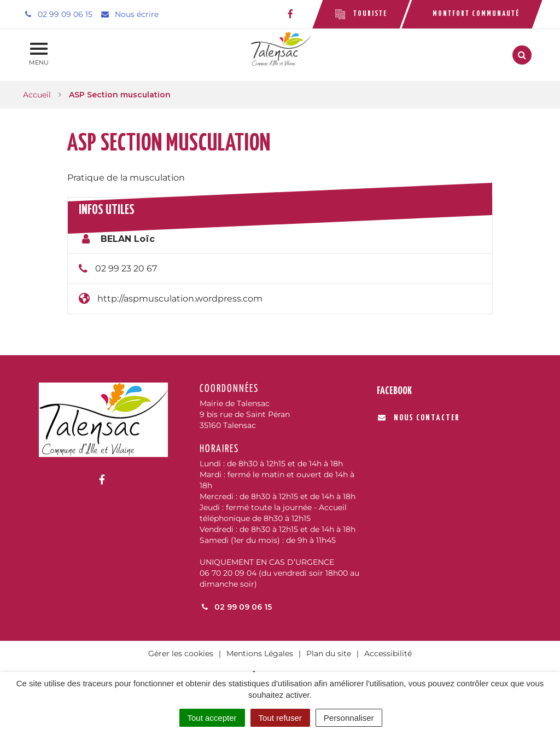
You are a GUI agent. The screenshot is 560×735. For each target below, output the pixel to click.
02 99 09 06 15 (236, 607)
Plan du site (329, 653)
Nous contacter (419, 418)
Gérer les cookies (181, 653)
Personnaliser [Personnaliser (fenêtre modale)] (349, 718)
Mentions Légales (260, 653)
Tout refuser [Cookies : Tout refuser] (280, 718)
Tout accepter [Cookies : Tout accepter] (212, 718)
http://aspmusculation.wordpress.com (180, 299)
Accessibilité (388, 653)
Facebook (394, 391)
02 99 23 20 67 (126, 268)
